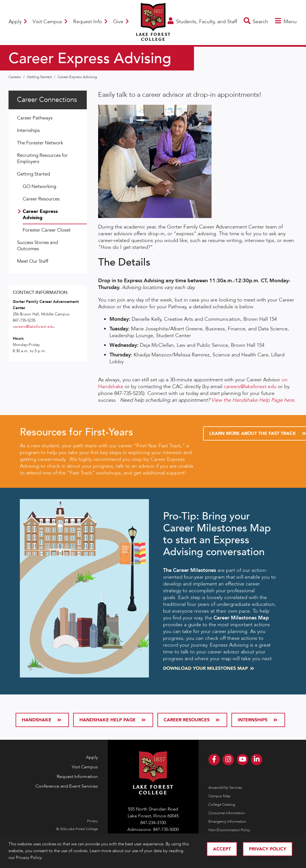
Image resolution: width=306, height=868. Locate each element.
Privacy (92, 821)
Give (121, 22)
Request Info (90, 22)
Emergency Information (227, 822)
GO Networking (39, 186)
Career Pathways (35, 118)
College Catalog (222, 805)
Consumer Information (227, 813)
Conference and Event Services (67, 786)
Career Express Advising (77, 77)
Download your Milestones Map (208, 668)
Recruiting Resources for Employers (42, 158)
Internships (28, 130)
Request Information (77, 777)
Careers (15, 77)
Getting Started (40, 77)
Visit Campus (50, 22)
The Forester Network (40, 143)
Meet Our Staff (33, 261)
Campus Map (220, 796)
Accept (222, 849)
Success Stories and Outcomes (37, 246)
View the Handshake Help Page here (253, 400)
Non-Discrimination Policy (229, 830)
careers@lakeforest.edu (250, 387)
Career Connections (47, 100)
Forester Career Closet (47, 230)
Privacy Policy (268, 849)
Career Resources (41, 199)
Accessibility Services (225, 788)
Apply (18, 22)
